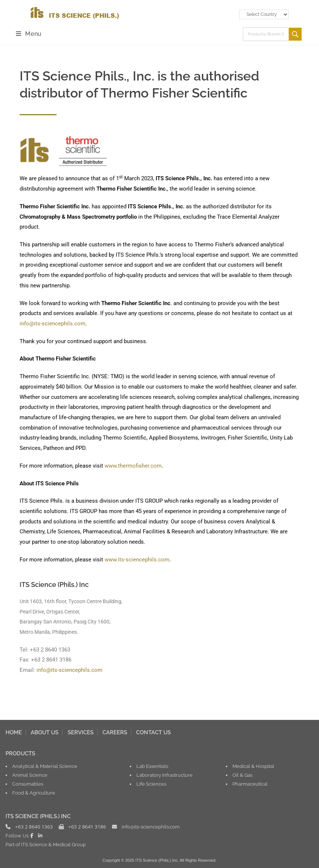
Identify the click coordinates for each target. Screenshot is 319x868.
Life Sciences (151, 784)
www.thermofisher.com (133, 466)
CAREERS (115, 732)
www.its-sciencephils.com (137, 560)
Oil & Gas (242, 775)
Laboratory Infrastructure (164, 775)
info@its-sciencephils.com (52, 324)
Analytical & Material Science (45, 766)
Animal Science (30, 775)
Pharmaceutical (250, 784)
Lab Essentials (152, 766)
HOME (14, 732)
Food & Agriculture (34, 793)
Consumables (28, 784)
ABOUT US (45, 732)
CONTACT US (153, 732)
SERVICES (81, 732)
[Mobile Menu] (29, 34)
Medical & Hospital (253, 766)
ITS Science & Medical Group (53, 844)
